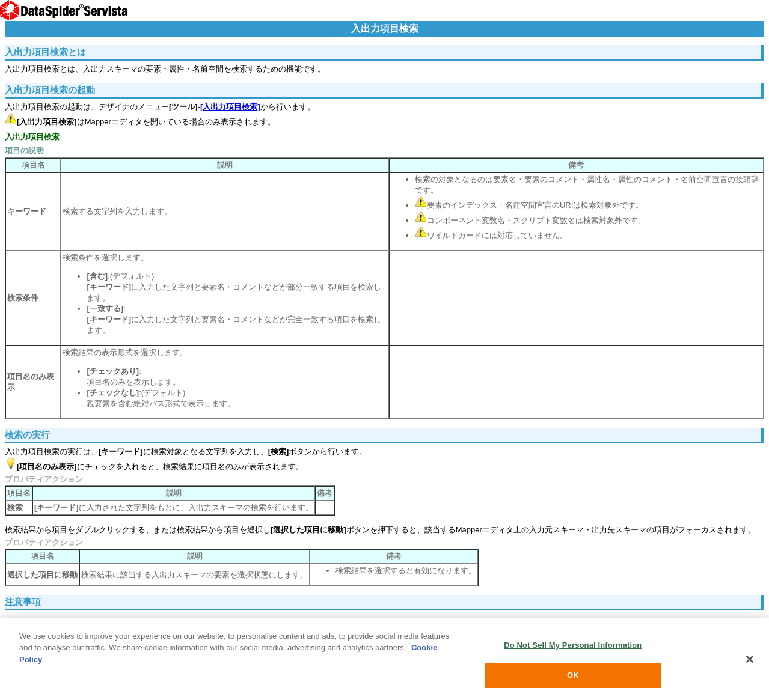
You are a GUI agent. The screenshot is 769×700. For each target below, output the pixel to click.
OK (573, 675)
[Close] (750, 659)
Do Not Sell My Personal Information (573, 645)
